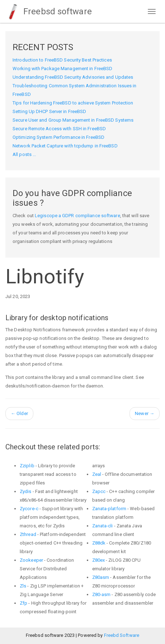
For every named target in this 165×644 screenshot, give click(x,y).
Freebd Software (122, 635)
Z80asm (101, 577)
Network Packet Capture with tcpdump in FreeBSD (65, 146)
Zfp (23, 603)
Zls (23, 586)
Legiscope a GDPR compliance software (77, 216)
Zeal (97, 474)
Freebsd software (49, 11)
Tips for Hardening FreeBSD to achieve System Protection (73, 103)
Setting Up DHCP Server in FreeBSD (49, 111)
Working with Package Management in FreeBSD (62, 69)
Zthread (28, 534)
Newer (145, 413)
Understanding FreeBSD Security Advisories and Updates (73, 77)
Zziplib (27, 466)
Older (19, 413)
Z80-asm (102, 594)
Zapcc (99, 491)
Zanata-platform (109, 509)
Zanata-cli (103, 526)
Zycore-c (29, 509)
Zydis (26, 491)
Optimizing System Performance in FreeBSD (58, 137)
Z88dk (99, 543)
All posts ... (24, 154)
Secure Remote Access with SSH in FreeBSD (59, 129)
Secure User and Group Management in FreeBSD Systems (73, 120)
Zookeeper (31, 560)
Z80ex (99, 560)
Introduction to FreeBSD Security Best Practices (62, 60)
